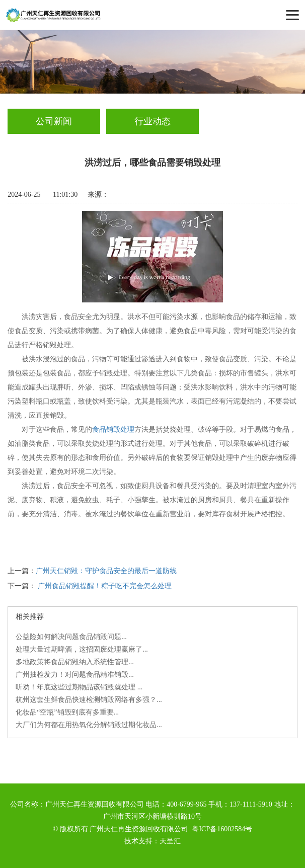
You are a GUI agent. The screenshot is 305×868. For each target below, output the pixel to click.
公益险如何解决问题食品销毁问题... (71, 637)
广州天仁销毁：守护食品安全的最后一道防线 (106, 571)
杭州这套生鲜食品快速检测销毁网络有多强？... (89, 700)
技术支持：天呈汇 (152, 841)
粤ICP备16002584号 (222, 829)
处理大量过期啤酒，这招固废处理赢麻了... (82, 649)
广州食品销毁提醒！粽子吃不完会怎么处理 (105, 586)
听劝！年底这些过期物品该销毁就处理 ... (79, 687)
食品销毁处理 (113, 429)
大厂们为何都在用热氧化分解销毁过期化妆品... (89, 725)
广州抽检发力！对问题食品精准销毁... (75, 675)
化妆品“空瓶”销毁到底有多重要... (67, 712)
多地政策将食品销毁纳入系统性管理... (75, 662)
